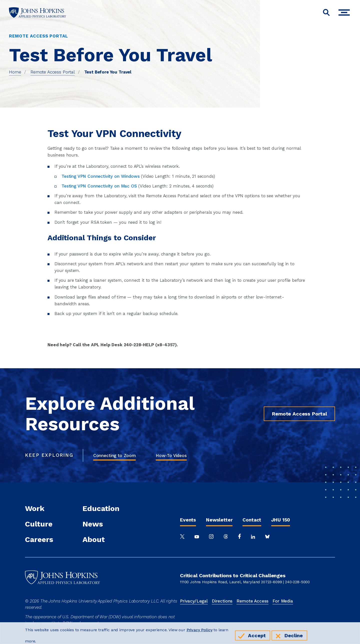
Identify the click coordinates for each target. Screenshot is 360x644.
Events (188, 520)
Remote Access (252, 601)
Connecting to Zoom (114, 455)
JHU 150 (281, 520)
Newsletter (219, 520)
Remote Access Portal (53, 72)
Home (15, 72)
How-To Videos (171, 455)
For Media (283, 601)
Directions (222, 601)
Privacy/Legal (194, 601)
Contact (252, 520)
